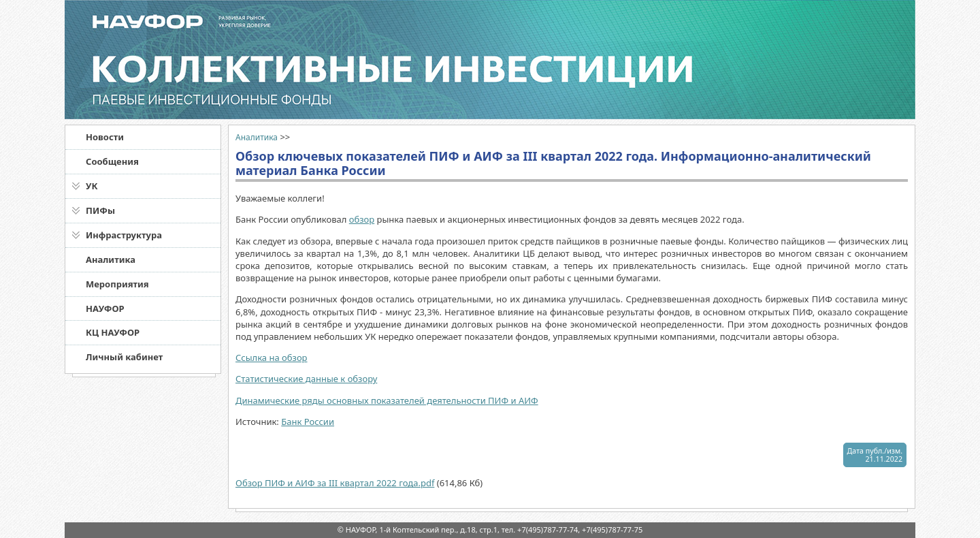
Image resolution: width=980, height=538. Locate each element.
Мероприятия (117, 284)
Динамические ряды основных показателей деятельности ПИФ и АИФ (387, 400)
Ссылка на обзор (272, 358)
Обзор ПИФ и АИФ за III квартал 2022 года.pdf (335, 483)
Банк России (308, 422)
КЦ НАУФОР (113, 332)
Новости (105, 137)
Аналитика (111, 259)
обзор (362, 219)
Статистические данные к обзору (306, 379)
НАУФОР (105, 308)
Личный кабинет (124, 357)
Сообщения (112, 161)
